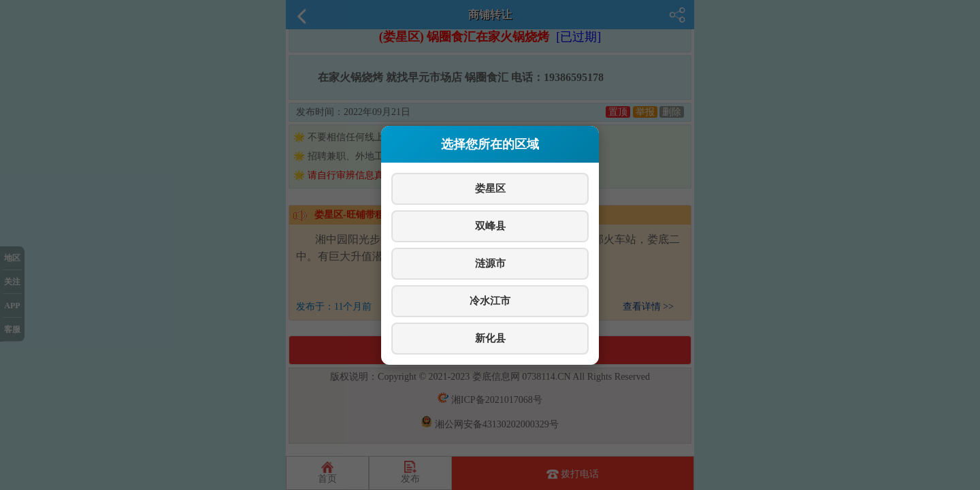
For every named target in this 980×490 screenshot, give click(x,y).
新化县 (490, 338)
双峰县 (490, 226)
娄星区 (490, 188)
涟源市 (490, 263)
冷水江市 (490, 300)
